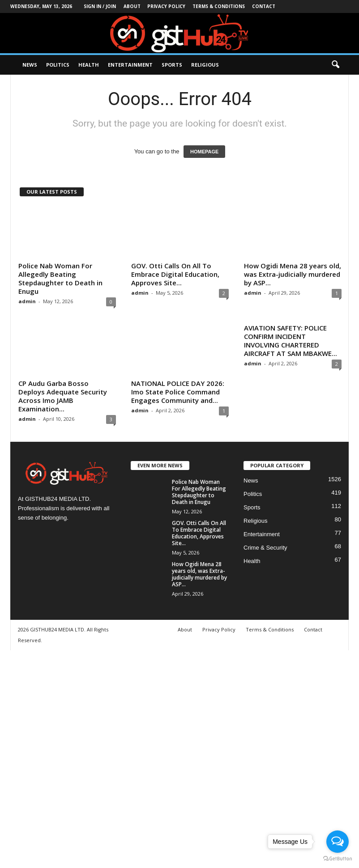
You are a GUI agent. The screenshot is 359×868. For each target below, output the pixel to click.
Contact (264, 6)
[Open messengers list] (338, 842)
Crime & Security (265, 548)
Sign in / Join (100, 6)
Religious (205, 65)
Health (89, 65)
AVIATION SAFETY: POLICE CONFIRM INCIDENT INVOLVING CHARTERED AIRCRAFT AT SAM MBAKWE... (291, 341)
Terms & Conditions (219, 6)
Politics (58, 65)
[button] (335, 65)
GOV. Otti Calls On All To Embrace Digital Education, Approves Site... (175, 274)
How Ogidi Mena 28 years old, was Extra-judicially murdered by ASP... (293, 274)
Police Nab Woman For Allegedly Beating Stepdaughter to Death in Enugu (60, 278)
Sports (172, 65)
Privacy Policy (166, 6)
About (132, 6)
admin (27, 301)
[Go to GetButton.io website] (338, 859)
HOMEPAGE (204, 152)
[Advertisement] (179, 758)
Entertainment (130, 65)
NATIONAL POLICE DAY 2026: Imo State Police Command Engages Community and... (178, 392)
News (30, 65)
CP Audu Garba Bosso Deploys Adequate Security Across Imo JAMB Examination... (63, 396)
